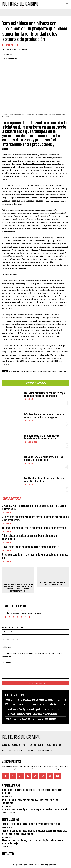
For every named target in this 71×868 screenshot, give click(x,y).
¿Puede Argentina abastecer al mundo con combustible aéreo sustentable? (34, 507)
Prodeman (47, 371)
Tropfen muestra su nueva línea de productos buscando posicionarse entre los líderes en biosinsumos (35, 832)
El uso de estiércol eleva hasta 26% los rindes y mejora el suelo (43, 458)
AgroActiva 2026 (31, 442)
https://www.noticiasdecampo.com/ (16, 610)
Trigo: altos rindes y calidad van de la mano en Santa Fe (31, 547)
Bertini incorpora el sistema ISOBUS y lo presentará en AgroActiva (53, 583)
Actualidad (29, 399)
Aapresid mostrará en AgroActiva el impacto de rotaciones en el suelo (42, 437)
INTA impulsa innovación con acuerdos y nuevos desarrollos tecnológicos (44, 416)
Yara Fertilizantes (10, 374)
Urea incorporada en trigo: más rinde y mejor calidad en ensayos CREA (35, 556)
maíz (35, 371)
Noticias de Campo (19, 50)
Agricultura (8, 513)
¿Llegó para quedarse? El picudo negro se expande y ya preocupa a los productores (35, 518)
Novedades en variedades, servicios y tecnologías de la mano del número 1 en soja (33, 842)
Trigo (60, 371)
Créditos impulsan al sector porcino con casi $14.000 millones (44, 480)
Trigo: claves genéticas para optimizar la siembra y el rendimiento (30, 537)
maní (40, 371)
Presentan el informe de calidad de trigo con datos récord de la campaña (44, 394)
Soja (54, 371)
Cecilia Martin (14, 371)
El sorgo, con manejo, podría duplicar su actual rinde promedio (34, 528)
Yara (65, 371)
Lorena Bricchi (26, 371)
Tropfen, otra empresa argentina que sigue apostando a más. (31, 824)
